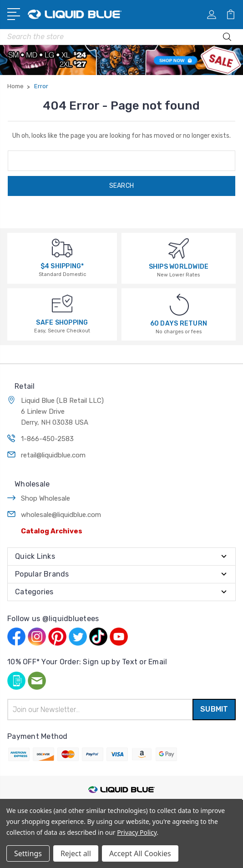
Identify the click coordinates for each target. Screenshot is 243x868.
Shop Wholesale (46, 498)
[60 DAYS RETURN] (179, 304)
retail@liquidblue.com (53, 455)
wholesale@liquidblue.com (61, 515)
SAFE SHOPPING (62, 323)
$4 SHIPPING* (62, 266)
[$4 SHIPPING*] (62, 248)
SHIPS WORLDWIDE (179, 267)
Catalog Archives (52, 531)
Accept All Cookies (140, 853)
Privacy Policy (137, 832)
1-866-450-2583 (47, 439)
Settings (28, 853)
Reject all (76, 853)
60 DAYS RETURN (179, 324)
